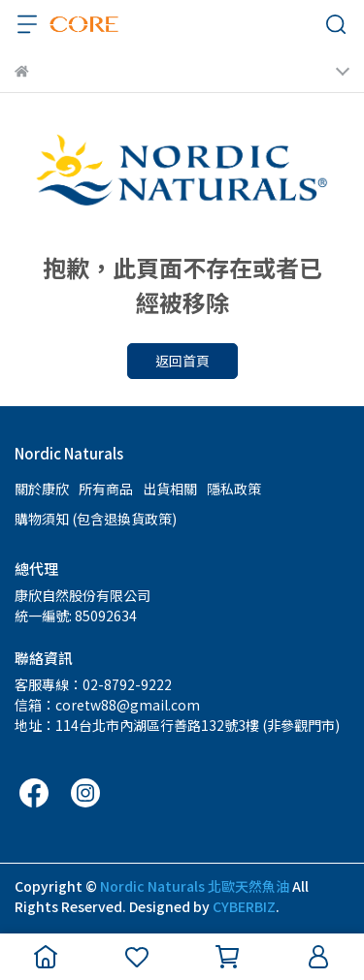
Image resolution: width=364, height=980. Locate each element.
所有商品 (106, 489)
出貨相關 (170, 489)
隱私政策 (234, 489)
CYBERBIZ (244, 906)
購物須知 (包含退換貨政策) (96, 519)
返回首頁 (182, 361)
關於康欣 (42, 489)
